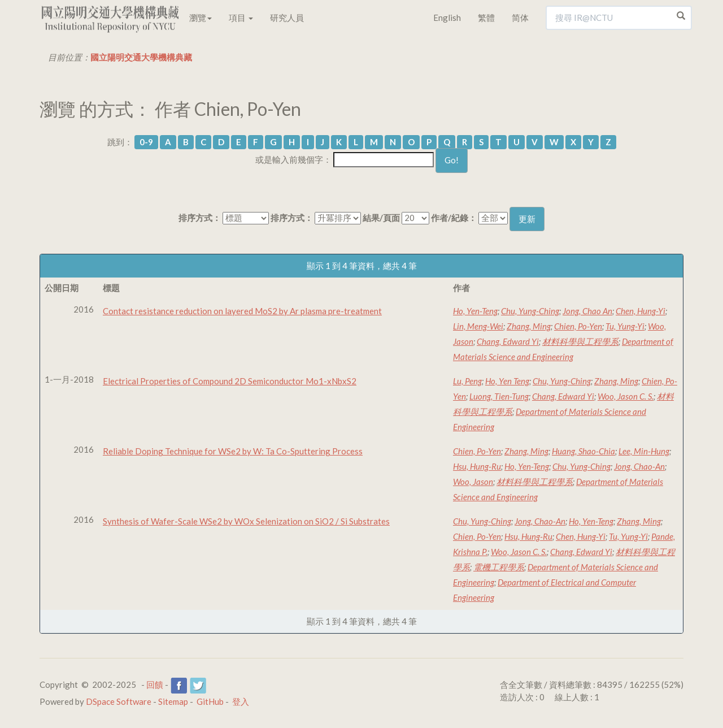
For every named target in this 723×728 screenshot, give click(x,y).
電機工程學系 (499, 567)
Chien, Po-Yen (578, 326)
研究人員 (287, 18)
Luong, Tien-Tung (499, 396)
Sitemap (173, 701)
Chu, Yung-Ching (530, 311)
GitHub (210, 701)
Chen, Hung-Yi (641, 311)
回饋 (155, 684)
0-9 (146, 142)
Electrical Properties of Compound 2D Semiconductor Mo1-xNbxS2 (230, 381)
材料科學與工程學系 (580, 341)
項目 (241, 18)
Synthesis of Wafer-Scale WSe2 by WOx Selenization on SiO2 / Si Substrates (246, 521)
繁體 (486, 18)
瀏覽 (201, 18)
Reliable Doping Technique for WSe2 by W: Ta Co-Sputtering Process (233, 451)
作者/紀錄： (454, 218)
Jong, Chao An (587, 311)
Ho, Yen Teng (507, 381)
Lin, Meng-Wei (478, 326)
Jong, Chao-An (639, 466)
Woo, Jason (473, 482)
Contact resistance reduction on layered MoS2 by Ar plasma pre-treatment (242, 311)
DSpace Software (119, 701)
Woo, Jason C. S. (626, 396)
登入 (241, 701)
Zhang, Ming (529, 326)
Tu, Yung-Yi (625, 326)
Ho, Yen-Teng (475, 311)
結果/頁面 (381, 218)
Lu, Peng (467, 381)
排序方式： (200, 218)
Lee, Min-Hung (644, 451)
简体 (520, 18)
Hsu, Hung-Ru (477, 466)
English (447, 18)
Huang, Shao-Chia (583, 451)
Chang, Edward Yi (508, 341)
